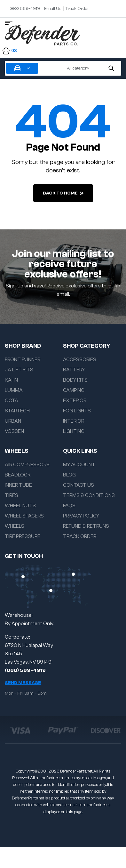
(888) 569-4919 (25, 670)
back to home (63, 193)
